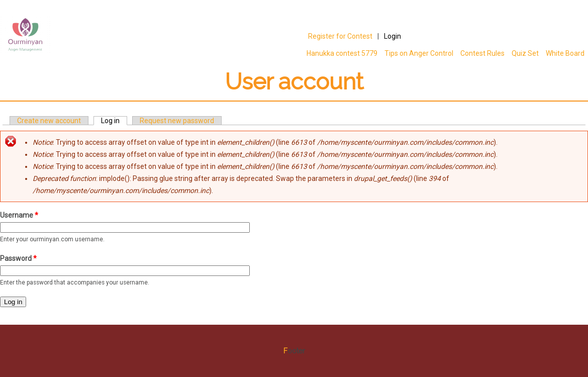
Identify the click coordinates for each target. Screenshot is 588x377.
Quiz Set (525, 53)
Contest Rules (482, 53)
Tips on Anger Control (417, 53)
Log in (114, 121)
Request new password (177, 121)
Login (393, 36)
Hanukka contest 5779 (342, 53)
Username (19, 215)
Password (18, 258)
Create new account (49, 121)
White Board (565, 53)
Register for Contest (340, 36)
